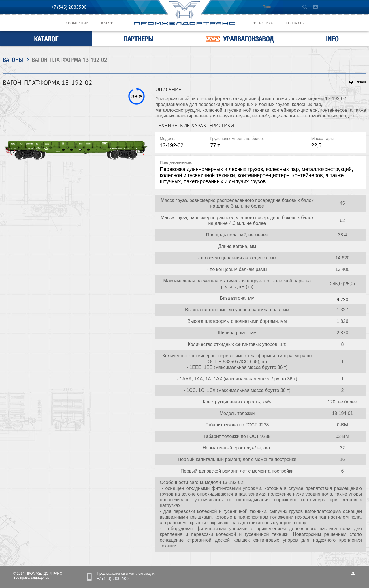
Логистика (263, 24)
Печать (357, 81)
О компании (77, 24)
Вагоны (13, 60)
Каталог (109, 24)
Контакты (295, 24)
